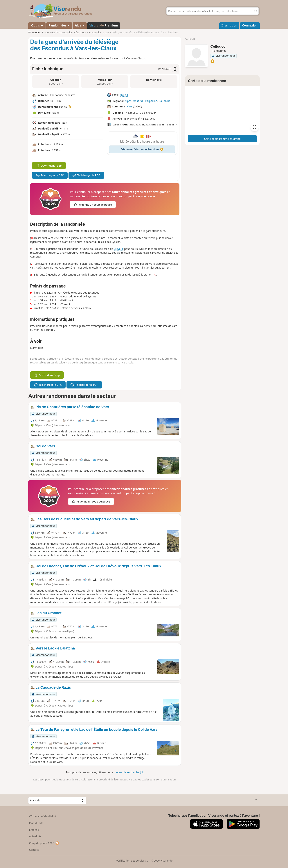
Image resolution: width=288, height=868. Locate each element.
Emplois (34, 830)
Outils (37, 25)
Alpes (128, 101)
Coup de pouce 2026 (44, 843)
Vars (130, 106)
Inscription (229, 25)
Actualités (35, 836)
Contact (34, 850)
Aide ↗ (80, 25)
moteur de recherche (128, 772)
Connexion (250, 25)
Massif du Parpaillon (145, 101)
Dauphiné (164, 101)
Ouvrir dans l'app (49, 166)
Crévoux (119, 249)
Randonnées (59, 25)
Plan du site (36, 823)
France (124, 95)
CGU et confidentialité (43, 816)
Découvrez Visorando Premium (142, 149)
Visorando (34, 32)
